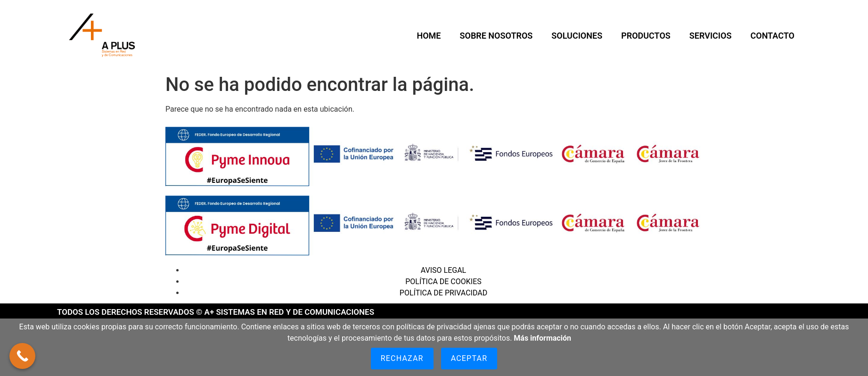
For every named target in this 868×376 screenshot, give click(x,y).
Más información (542, 338)
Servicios (711, 36)
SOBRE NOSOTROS (496, 36)
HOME (429, 36)
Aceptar (469, 358)
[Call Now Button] (22, 356)
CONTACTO (772, 36)
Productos (646, 36)
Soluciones (577, 36)
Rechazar (402, 358)
